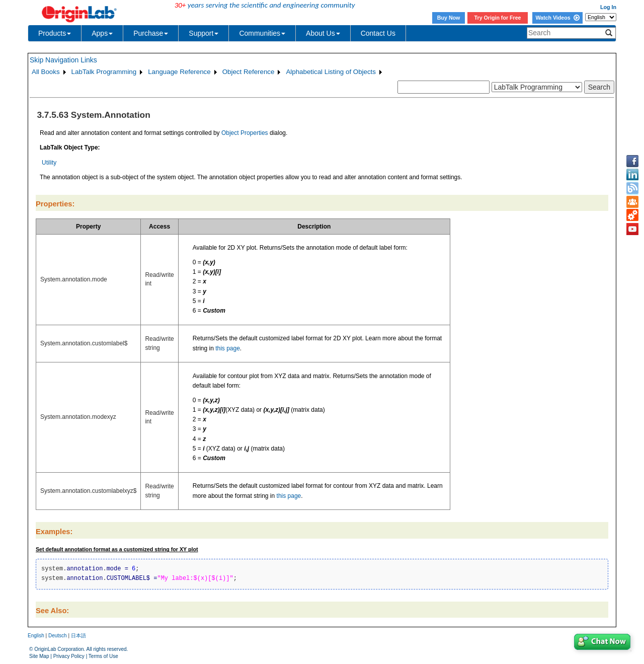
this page (228, 348)
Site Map (39, 656)
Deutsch (58, 636)
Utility (49, 163)
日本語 (78, 636)
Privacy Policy (69, 656)
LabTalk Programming (104, 72)
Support (204, 33)
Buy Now (449, 18)
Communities (262, 33)
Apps (102, 33)
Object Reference (249, 72)
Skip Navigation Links (63, 60)
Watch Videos (557, 18)
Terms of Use (103, 656)
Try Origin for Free (498, 18)
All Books (46, 72)
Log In (608, 7)
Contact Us (378, 33)
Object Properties (245, 133)
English (36, 636)
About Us (323, 33)
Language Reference (179, 72)
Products (55, 33)
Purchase (151, 33)
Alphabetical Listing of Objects (331, 72)
